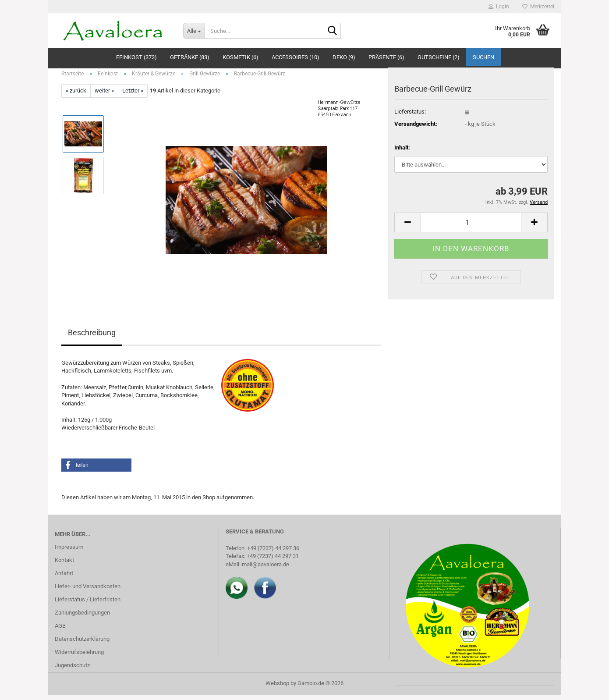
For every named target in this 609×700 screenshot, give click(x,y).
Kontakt (64, 565)
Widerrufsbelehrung (79, 657)
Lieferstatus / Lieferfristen (88, 604)
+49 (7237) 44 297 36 (273, 553)
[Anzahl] (471, 227)
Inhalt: (402, 152)
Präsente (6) (386, 57)
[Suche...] (194, 31)
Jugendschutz (72, 670)
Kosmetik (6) (241, 57)
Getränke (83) (190, 57)
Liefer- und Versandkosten (88, 591)
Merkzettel (538, 7)
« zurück (76, 96)
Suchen (483, 57)
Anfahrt (64, 578)
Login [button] (499, 7)
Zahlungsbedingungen (82, 617)
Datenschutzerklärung (82, 644)
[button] (407, 227)
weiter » (104, 96)
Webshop (277, 688)
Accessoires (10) (296, 57)
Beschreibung (92, 337)
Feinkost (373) (136, 57)
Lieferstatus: (410, 116)
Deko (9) (344, 57)
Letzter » (133, 96)
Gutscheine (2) (439, 57)
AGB (60, 631)
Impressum (69, 552)
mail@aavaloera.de (266, 569)
